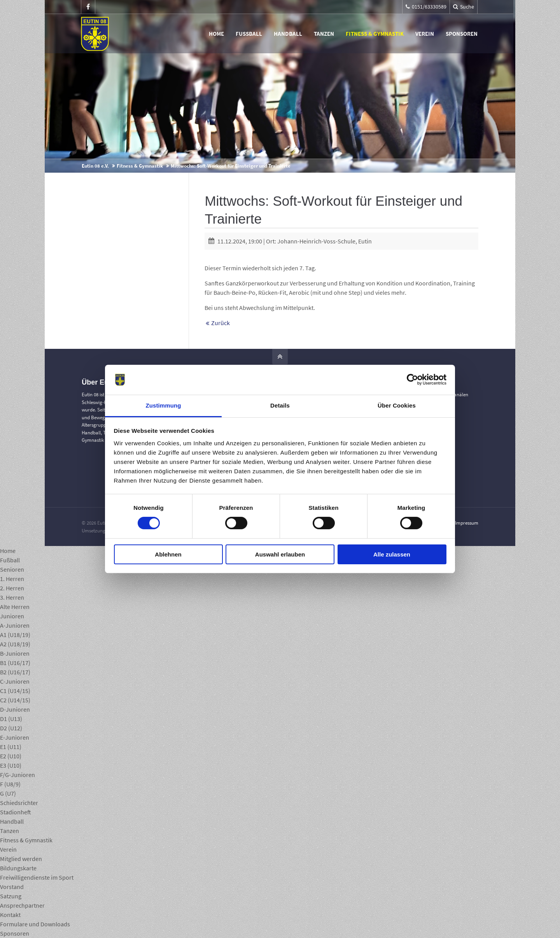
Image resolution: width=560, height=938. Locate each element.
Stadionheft (16, 812)
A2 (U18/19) (15, 644)
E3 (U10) (11, 765)
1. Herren (12, 579)
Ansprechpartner (22, 905)
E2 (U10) (11, 756)
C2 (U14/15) (15, 700)
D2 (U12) (11, 728)
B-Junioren (15, 653)
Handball (289, 34)
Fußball (250, 34)
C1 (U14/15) (15, 691)
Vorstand (12, 887)
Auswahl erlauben (280, 554)
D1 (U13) (11, 719)
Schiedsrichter (19, 803)
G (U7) (8, 793)
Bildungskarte (18, 868)
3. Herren (12, 597)
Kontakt (10, 915)
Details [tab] (280, 405)
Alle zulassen (392, 554)
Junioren (12, 616)
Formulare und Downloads (35, 924)
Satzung (11, 896)
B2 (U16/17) (15, 672)
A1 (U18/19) (15, 635)
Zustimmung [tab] (164, 405)
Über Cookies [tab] (397, 405)
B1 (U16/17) (15, 663)
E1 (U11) (11, 747)
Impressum (467, 523)
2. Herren (12, 588)
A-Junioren (15, 625)
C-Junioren (15, 681)
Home (217, 34)
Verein (425, 34)
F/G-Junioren (17, 775)
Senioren (12, 569)
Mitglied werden (21, 859)
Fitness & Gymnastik (375, 34)
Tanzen (325, 34)
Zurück (220, 323)
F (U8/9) (10, 784)
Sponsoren (462, 34)
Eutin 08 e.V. (95, 166)
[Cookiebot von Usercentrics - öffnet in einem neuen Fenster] (412, 380)
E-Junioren (15, 737)
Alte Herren (15, 607)
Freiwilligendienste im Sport (37, 877)
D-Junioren (15, 709)
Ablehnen (168, 554)
